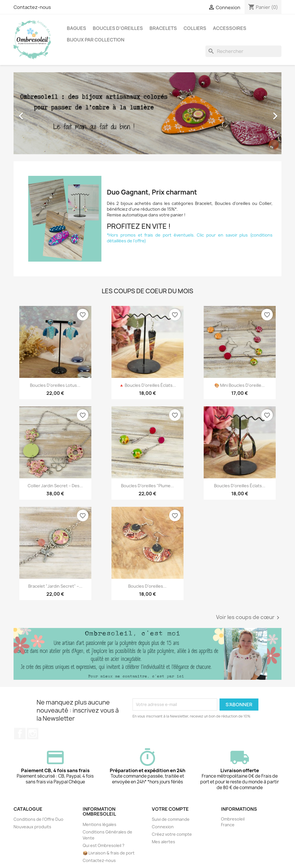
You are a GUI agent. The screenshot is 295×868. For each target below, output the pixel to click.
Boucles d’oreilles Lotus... (55, 385)
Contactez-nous (32, 7)
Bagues (76, 28)
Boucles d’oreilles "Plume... (147, 486)
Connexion (163, 827)
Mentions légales (100, 824)
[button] (34, 113)
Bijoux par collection (96, 40)
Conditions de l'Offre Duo (38, 819)
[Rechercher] (243, 51)
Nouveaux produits (32, 827)
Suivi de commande (171, 819)
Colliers (195, 28)
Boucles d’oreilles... (147, 586)
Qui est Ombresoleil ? (104, 845)
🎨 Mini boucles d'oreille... (240, 385)
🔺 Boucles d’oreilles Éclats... (147, 385)
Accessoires (230, 28)
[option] (147, 113)
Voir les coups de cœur (249, 618)
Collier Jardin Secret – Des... (55, 486)
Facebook (20, 734)
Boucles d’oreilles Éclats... (240, 486)
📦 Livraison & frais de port (109, 853)
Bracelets (163, 28)
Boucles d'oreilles (118, 28)
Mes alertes (163, 842)
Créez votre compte (172, 834)
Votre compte (170, 809)
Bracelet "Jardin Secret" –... (55, 586)
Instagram (33, 734)
